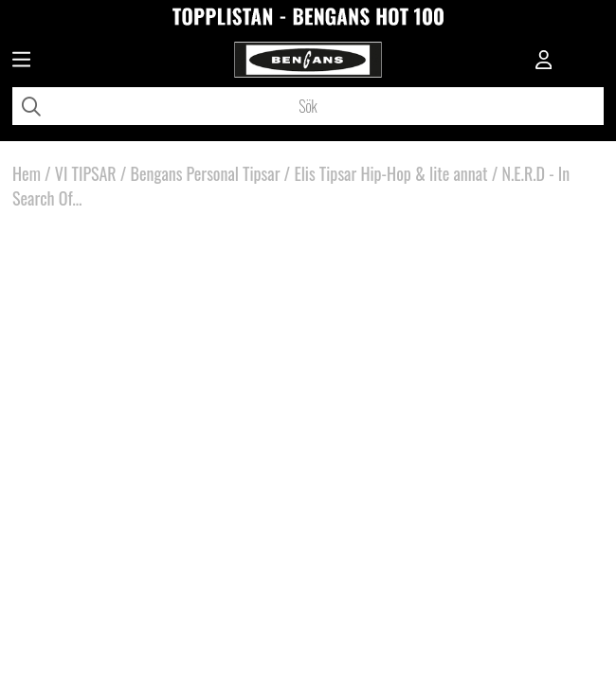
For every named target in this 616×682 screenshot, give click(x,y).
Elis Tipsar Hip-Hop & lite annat (390, 173)
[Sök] (308, 106)
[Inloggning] (544, 62)
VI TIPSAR (86, 173)
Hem (27, 173)
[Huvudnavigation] (21, 62)
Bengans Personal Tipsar (206, 173)
